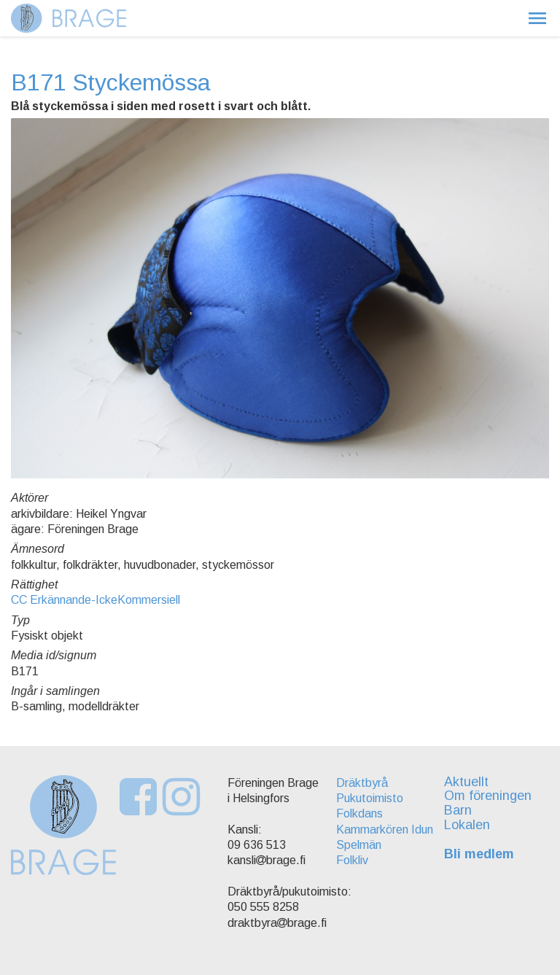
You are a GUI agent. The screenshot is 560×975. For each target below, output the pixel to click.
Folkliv (352, 860)
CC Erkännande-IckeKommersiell (96, 600)
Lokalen (467, 825)
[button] (537, 18)
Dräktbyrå (362, 783)
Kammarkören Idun (385, 830)
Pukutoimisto (370, 798)
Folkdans (359, 813)
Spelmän (359, 845)
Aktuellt (466, 782)
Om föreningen (488, 796)
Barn (458, 810)
